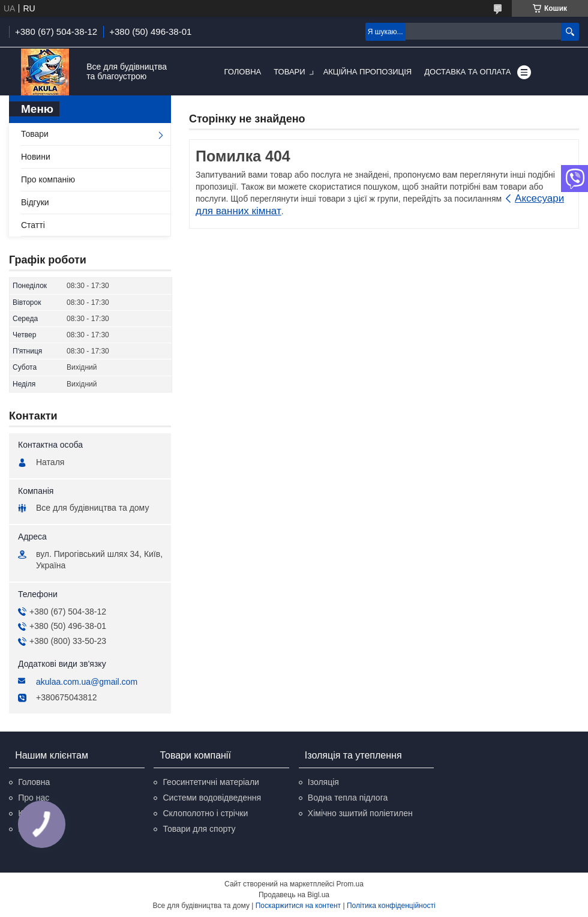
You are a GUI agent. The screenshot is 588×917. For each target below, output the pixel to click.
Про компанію (48, 179)
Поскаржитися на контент (298, 906)
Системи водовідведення (212, 798)
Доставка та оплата (467, 72)
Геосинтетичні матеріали (211, 782)
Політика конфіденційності (391, 906)
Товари (289, 72)
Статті (33, 225)
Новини (36, 157)
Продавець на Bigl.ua (294, 895)
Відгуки (35, 202)
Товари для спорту (199, 829)
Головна (243, 72)
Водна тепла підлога (348, 798)
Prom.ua (350, 884)
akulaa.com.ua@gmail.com (87, 682)
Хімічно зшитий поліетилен (360, 813)
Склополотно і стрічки (205, 813)
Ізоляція (323, 782)
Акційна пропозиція (368, 72)
